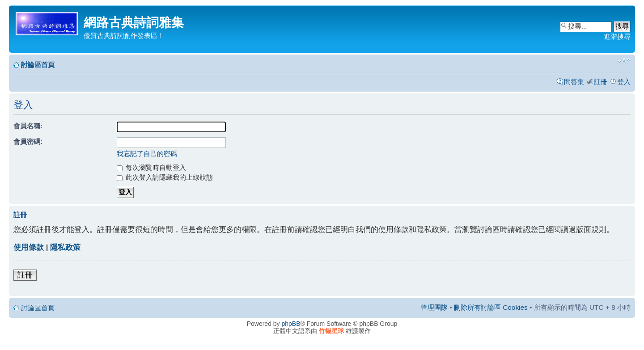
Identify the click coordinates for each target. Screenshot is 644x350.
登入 (624, 82)
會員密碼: (28, 141)
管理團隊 (434, 307)
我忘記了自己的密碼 (147, 154)
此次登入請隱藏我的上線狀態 (165, 177)
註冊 (601, 82)
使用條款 (29, 247)
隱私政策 (65, 247)
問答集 (574, 82)
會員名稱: (28, 126)
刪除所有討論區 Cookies (491, 307)
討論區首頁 (38, 65)
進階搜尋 (617, 36)
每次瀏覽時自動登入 (151, 167)
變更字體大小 (624, 61)
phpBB (291, 324)
